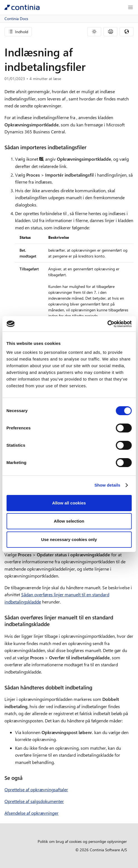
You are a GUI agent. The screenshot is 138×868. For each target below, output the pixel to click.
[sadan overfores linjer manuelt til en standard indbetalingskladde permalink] (53, 624)
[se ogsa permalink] (26, 778)
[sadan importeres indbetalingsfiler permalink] (90, 147)
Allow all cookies (69, 503)
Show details (107, 485)
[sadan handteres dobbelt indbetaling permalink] (96, 687)
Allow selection (69, 521)
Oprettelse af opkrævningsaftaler (36, 789)
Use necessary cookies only (69, 539)
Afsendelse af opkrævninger (32, 813)
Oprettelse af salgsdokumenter (34, 801)
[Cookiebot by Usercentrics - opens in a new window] (107, 324)
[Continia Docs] (22, 7)
